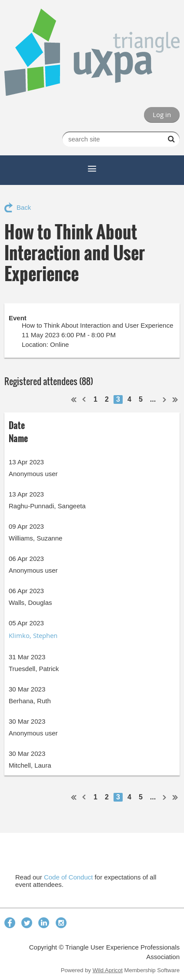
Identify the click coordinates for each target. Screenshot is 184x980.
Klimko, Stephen (33, 635)
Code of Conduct (69, 877)
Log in (162, 114)
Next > (165, 399)
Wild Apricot (108, 970)
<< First (74, 399)
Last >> (175, 399)
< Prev (84, 399)
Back (24, 207)
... (153, 399)
